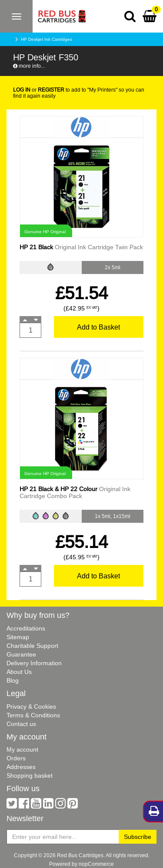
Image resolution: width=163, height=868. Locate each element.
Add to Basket (98, 327)
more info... (29, 66)
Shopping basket (30, 776)
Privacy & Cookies (31, 706)
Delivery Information (34, 663)
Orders (16, 758)
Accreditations (26, 628)
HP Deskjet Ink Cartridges (47, 39)
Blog (13, 680)
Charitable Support (32, 646)
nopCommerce (96, 864)
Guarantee (21, 654)
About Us (19, 672)
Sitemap (18, 637)
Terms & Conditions (33, 715)
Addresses (21, 767)
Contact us (21, 724)
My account (22, 749)
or (39, 90)
